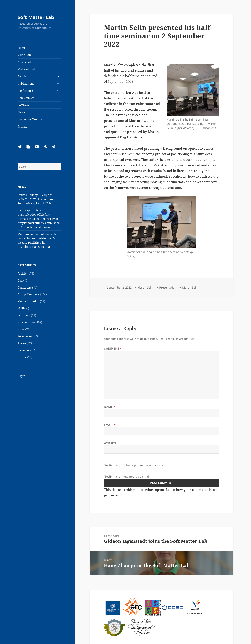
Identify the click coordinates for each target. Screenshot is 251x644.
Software (24, 105)
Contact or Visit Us (30, 119)
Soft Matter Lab (36, 17)
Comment (113, 349)
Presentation (26, 322)
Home (22, 48)
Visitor (22, 357)
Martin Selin (145, 287)
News (21, 112)
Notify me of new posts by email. (127, 477)
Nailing (22, 308)
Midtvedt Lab (27, 69)
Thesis (22, 343)
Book (21, 280)
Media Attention (28, 301)
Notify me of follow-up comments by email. (135, 465)
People (22, 76)
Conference (25, 287)
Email (110, 425)
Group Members (28, 294)
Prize (21, 329)
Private (22, 126)
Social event (26, 336)
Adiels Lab (25, 62)
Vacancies (24, 350)
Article (22, 274)
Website (110, 443)
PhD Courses (26, 98)
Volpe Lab (24, 55)
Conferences (26, 91)
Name (110, 407)
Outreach (24, 315)
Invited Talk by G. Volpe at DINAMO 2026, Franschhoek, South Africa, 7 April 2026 (37, 199)
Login (21, 376)
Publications (26, 84)
